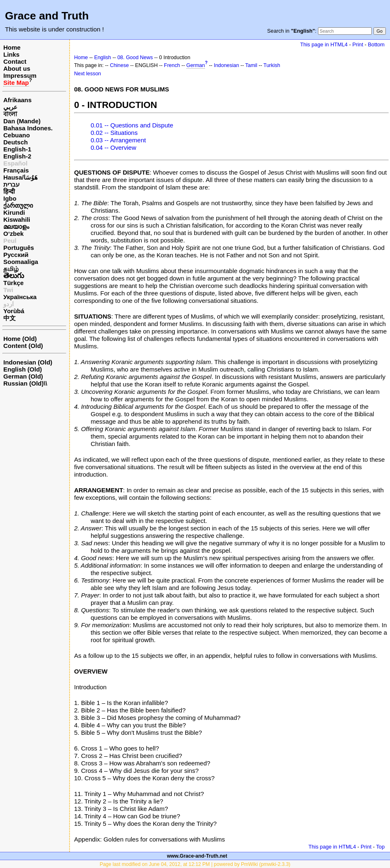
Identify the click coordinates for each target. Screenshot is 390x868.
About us (17, 68)
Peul (10, 241)
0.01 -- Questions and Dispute (132, 125)
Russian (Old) (24, 383)
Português (19, 248)
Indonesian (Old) (28, 362)
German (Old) (23, 376)
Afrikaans (17, 100)
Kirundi (14, 212)
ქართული (18, 205)
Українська (20, 297)
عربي (10, 107)
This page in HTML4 (324, 44)
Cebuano (17, 135)
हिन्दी (9, 191)
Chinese (119, 65)
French (172, 65)
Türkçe (13, 283)
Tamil (251, 65)
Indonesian (226, 65)
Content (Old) (23, 346)
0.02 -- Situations (114, 133)
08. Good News (135, 58)
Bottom (376, 44)
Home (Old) (20, 339)
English (102, 58)
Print (358, 44)
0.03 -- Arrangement (118, 140)
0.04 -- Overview (113, 147)
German (196, 65)
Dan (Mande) (22, 121)
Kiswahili (17, 219)
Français (16, 170)
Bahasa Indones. (28, 128)
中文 (10, 318)
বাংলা (10, 114)
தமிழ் (11, 269)
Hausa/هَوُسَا (20, 177)
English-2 (17, 156)
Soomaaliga (21, 262)
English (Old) (23, 369)
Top (380, 847)
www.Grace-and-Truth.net (197, 856)
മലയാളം (16, 227)
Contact (15, 61)
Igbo (10, 198)
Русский (16, 255)
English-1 (17, 149)
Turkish (272, 65)
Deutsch (16, 142)
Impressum (20, 76)
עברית (11, 184)
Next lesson (88, 74)
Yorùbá (14, 311)
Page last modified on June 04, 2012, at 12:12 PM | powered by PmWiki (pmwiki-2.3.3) (195, 864)
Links (11, 54)
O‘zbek (13, 234)
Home (12, 47)
